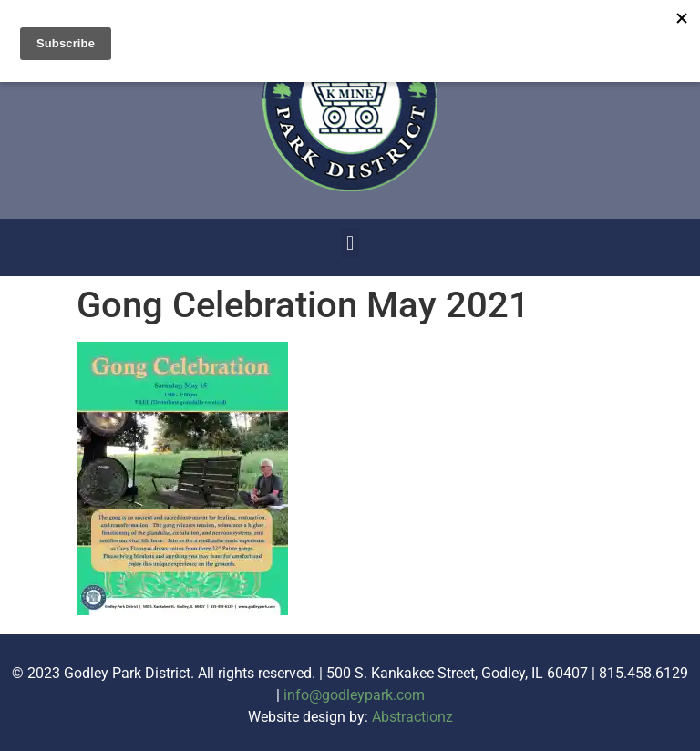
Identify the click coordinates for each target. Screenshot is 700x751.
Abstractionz (412, 717)
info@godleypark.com (354, 695)
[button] (350, 243)
